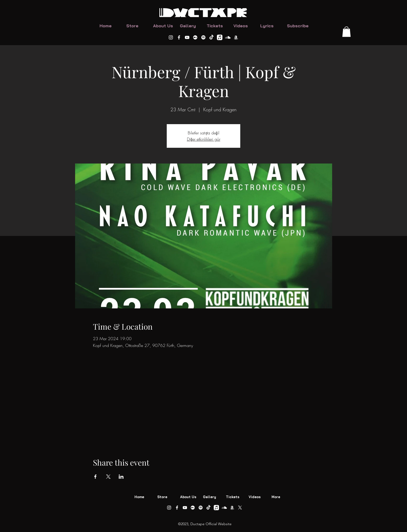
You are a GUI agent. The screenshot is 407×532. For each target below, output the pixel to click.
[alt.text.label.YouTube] (187, 37)
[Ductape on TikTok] (212, 37)
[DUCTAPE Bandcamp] (195, 37)
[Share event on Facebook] (95, 477)
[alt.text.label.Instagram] (171, 37)
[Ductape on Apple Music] (220, 37)
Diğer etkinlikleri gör (204, 139)
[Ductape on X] (240, 508)
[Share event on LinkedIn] (121, 477)
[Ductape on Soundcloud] (228, 37)
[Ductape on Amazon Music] (236, 37)
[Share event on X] (108, 477)
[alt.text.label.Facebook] (179, 37)
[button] (346, 32)
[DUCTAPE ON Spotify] (203, 37)
